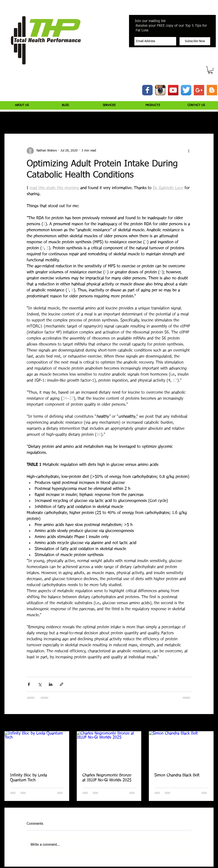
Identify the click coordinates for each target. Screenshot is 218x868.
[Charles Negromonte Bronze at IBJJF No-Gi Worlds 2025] (109, 749)
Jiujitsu (137, 120)
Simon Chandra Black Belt (177, 775)
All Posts (10, 120)
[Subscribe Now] (195, 41)
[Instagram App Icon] (160, 90)
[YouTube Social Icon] (173, 90)
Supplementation (94, 120)
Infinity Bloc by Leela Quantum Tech (28, 778)
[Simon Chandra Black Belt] (181, 749)
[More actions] (189, 151)
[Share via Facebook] (29, 684)
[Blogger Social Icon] (212, 90)
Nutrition (67, 120)
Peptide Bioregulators (165, 120)
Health (119, 120)
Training (47, 120)
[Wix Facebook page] (147, 90)
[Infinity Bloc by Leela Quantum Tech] (37, 749)
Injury (29, 120)
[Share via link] (62, 684)
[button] (210, 70)
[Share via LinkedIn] (51, 684)
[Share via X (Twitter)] (40, 684)
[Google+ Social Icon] (199, 90)
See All (209, 723)
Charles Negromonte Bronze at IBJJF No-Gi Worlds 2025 (107, 778)
